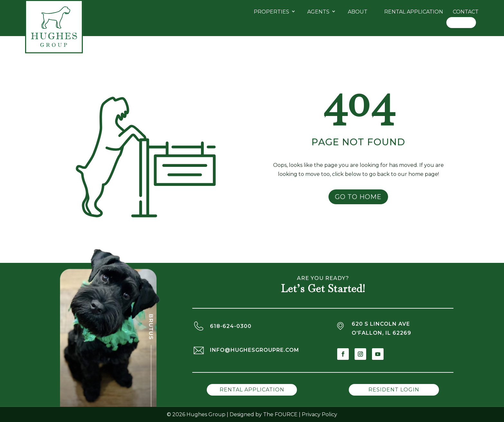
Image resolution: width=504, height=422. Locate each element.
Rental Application (414, 12)
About (358, 12)
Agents (318, 12)
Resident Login (394, 390)
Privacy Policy (319, 414)
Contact (466, 12)
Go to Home (358, 197)
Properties (271, 12)
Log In (461, 22)
